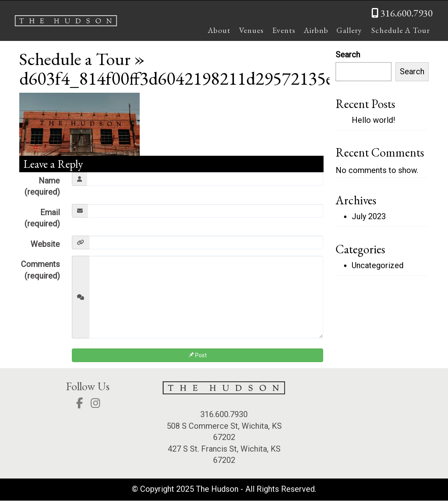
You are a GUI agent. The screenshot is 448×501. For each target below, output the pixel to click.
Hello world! (373, 120)
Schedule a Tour (76, 59)
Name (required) (42, 186)
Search (348, 55)
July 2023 (369, 217)
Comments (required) (40, 270)
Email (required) (42, 218)
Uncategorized (378, 265)
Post (198, 356)
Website (45, 244)
